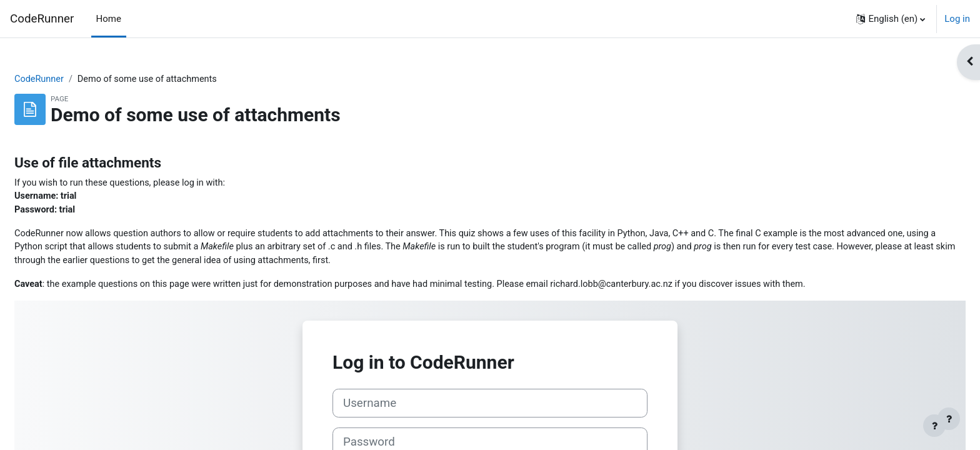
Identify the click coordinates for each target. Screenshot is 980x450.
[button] (891, 19)
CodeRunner (42, 19)
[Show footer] (949, 419)
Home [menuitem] (109, 19)
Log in (957, 19)
